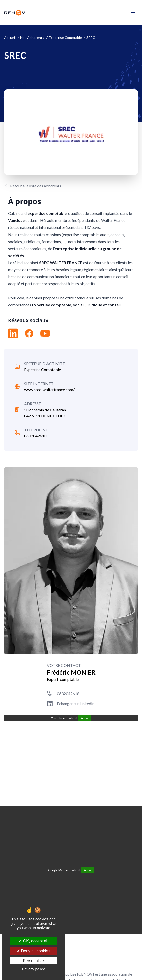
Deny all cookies (33, 951)
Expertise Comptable (42, 369)
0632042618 (35, 436)
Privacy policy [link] (33, 969)
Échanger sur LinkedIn (76, 703)
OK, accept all (33, 941)
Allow (85, 718)
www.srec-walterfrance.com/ (49, 390)
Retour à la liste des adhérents (36, 186)
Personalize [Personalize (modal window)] (33, 961)
